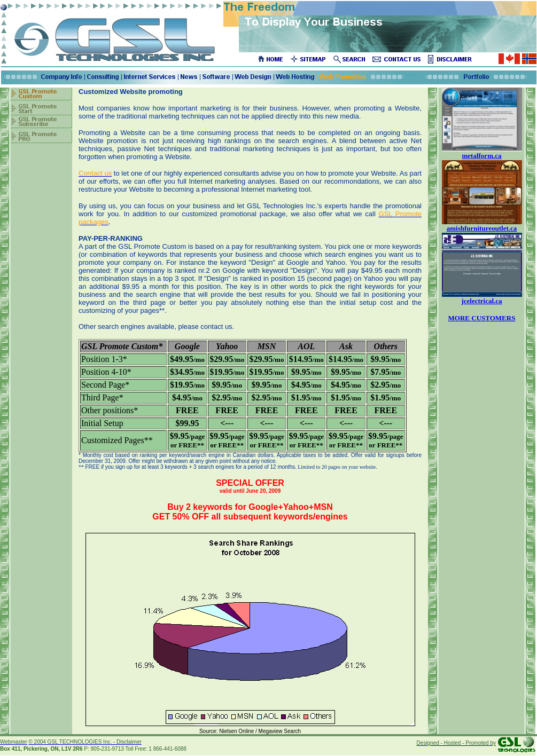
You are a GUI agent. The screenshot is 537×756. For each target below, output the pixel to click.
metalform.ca (482, 156)
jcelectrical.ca (481, 301)
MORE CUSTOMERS (482, 318)
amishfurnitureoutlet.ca (482, 228)
